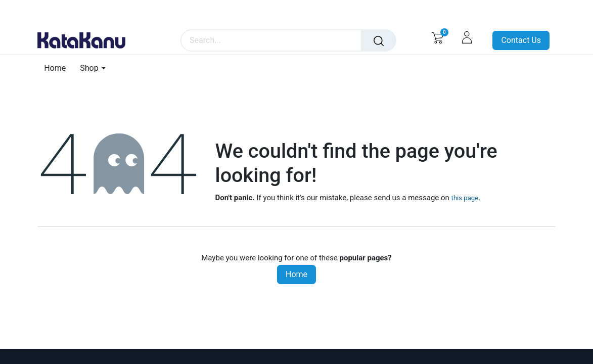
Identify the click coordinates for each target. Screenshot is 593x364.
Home (296, 274)
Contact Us (521, 40)
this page (465, 198)
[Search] (379, 40)
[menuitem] (58, 68)
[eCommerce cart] (438, 37)
